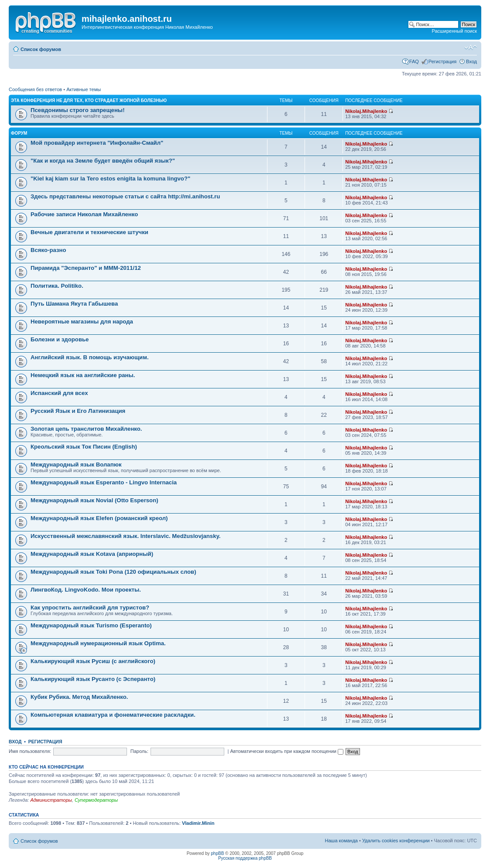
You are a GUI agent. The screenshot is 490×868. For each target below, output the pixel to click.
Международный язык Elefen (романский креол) (99, 518)
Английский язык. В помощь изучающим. (90, 357)
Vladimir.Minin (198, 823)
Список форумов (41, 49)
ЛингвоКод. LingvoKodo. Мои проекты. (86, 590)
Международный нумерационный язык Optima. (98, 643)
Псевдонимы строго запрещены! (78, 110)
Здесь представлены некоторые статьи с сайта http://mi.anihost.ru (125, 196)
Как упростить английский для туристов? (90, 608)
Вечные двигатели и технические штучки (89, 232)
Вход (471, 61)
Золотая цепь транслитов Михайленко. (86, 429)
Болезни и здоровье (60, 339)
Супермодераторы (96, 800)
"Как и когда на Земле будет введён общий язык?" (103, 161)
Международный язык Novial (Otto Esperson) (94, 500)
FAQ (414, 61)
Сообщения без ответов (35, 89)
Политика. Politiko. (57, 286)
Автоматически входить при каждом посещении (287, 751)
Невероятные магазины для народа (82, 322)
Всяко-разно (48, 250)
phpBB (217, 853)
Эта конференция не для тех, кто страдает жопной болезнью (89, 100)
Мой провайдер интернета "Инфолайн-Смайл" (97, 143)
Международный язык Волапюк (76, 465)
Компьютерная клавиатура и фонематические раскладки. (113, 715)
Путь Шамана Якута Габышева (74, 304)
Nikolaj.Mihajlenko (366, 111)
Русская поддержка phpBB (245, 858)
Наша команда (341, 841)
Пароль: (139, 751)
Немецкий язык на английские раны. (83, 375)
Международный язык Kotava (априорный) (92, 554)
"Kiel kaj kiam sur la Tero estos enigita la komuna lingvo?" (110, 179)
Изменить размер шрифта (471, 48)
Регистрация (442, 61)
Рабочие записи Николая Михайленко (84, 214)
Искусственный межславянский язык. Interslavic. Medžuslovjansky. (125, 536)
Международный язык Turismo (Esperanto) (91, 625)
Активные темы (84, 89)
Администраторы (51, 800)
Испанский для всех (59, 393)
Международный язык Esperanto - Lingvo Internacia (104, 482)
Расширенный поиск (454, 31)
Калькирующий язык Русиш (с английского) (93, 661)
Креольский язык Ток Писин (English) (84, 447)
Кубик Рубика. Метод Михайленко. (79, 697)
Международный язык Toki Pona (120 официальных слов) (113, 572)
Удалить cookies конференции (396, 841)
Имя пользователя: (30, 751)
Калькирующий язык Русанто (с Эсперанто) (93, 679)
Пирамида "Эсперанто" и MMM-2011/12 (86, 268)
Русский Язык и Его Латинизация (78, 411)
